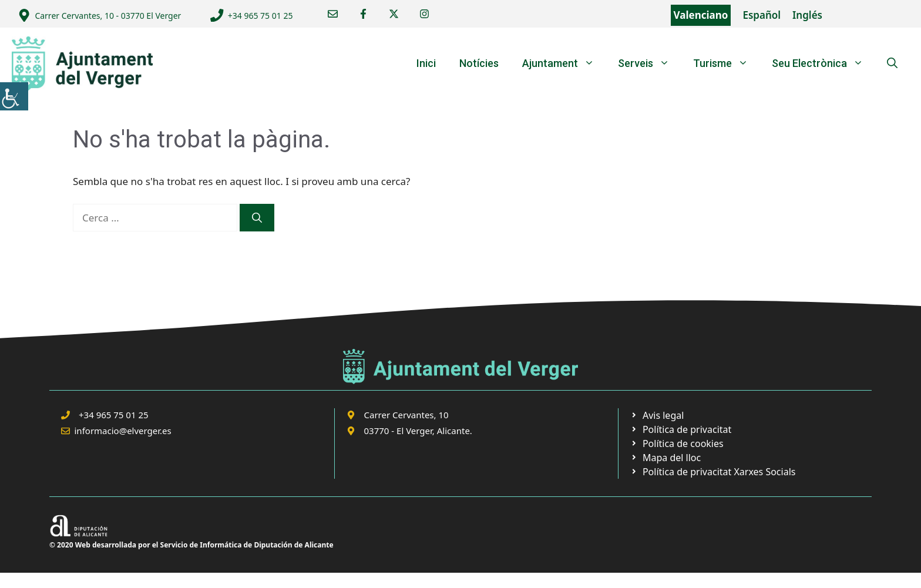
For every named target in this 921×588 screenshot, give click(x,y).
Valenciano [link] (701, 15)
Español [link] (762, 15)
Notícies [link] (479, 63)
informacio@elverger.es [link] (123, 431)
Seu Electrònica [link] (823, 63)
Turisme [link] (727, 63)
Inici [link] (426, 63)
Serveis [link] (650, 63)
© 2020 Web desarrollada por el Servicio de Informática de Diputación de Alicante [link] (191, 545)
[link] (14, 96)
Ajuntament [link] (564, 63)
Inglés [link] (807, 15)
